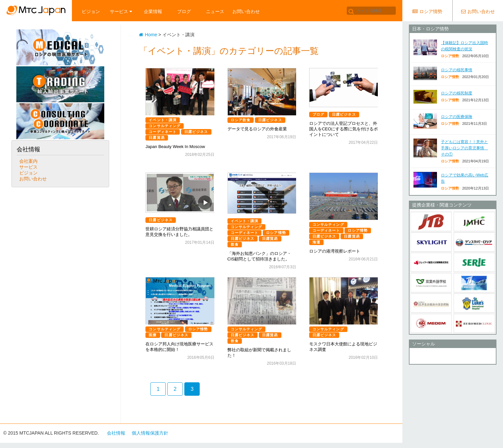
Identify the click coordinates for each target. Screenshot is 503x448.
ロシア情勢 (276, 233)
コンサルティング (165, 126)
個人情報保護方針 (150, 433)
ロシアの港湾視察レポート (335, 251)
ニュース (215, 11)
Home (148, 35)
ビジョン (91, 11)
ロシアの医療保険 (457, 117)
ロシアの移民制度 (457, 93)
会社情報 (116, 433)
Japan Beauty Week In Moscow (175, 147)
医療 (153, 335)
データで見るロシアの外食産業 (257, 129)
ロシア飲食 (241, 120)
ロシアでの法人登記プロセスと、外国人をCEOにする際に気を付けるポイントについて (344, 129)
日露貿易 (157, 138)
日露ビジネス (196, 132)
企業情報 (153, 11)
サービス (121, 11)
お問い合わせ (246, 11)
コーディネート (163, 132)
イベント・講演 (163, 120)
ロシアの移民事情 (457, 70)
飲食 (235, 244)
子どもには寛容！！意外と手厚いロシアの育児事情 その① (464, 148)
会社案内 (28, 161)
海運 (316, 242)
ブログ (184, 11)
